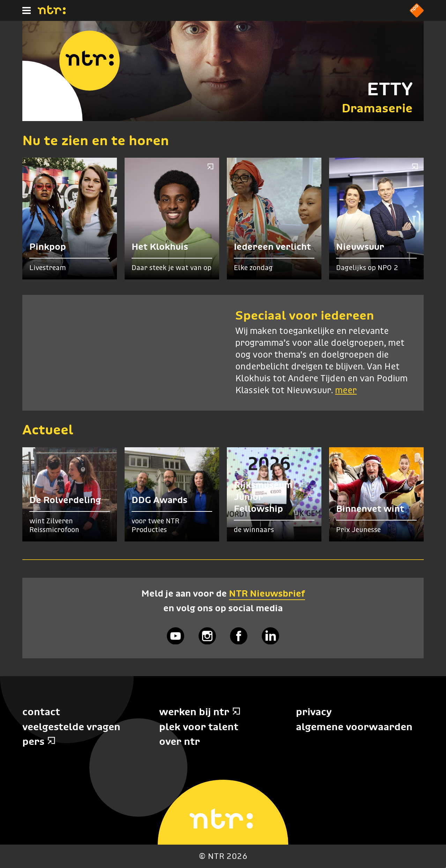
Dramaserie (377, 108)
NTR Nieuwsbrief (267, 593)
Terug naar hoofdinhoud (445, 867)
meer (346, 391)
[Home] (52, 12)
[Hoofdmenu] (27, 10)
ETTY (390, 89)
